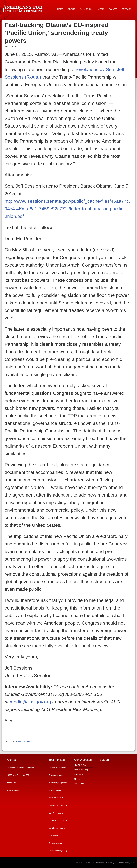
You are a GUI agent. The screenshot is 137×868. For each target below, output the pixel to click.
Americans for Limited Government (24, 8)
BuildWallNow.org (81, 770)
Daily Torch (78, 774)
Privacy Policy (130, 863)
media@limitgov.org (30, 702)
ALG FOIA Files (80, 765)
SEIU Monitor (79, 779)
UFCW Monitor (80, 784)
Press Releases (23, 742)
